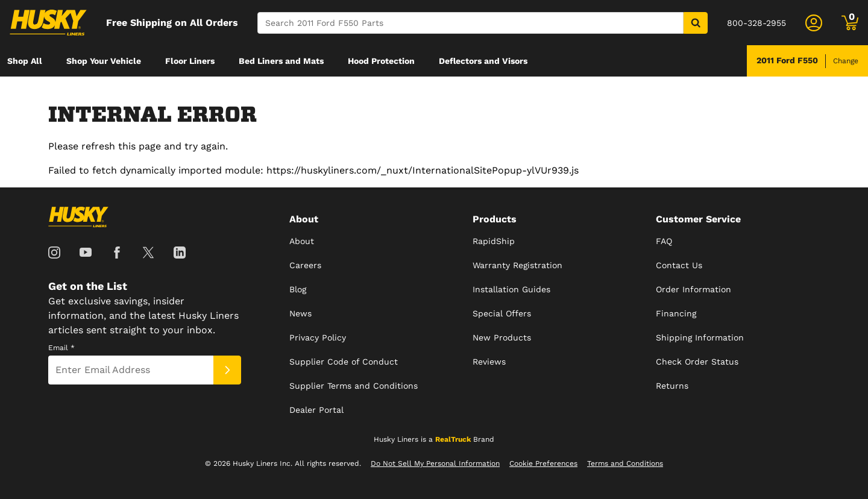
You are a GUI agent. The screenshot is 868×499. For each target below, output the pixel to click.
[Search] (470, 23)
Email (61, 348)
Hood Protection (381, 61)
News (300, 313)
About (302, 241)
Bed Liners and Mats (281, 61)
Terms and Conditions (625, 463)
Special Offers (502, 313)
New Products (502, 337)
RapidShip (494, 241)
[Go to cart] (850, 23)
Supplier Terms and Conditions (354, 386)
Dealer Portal (316, 410)
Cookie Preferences (543, 463)
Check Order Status (697, 362)
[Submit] (227, 370)
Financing (676, 313)
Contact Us (679, 265)
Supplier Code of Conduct (344, 362)
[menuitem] (25, 61)
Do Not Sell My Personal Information (435, 463)
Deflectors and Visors (483, 61)
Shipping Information (700, 337)
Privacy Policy (318, 337)
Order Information (693, 289)
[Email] (131, 370)
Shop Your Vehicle (104, 61)
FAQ (664, 241)
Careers (305, 265)
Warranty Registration (517, 265)
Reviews (489, 362)
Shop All (25, 61)
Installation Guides (511, 289)
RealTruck (453, 439)
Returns (672, 386)
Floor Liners (190, 61)
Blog (298, 289)
